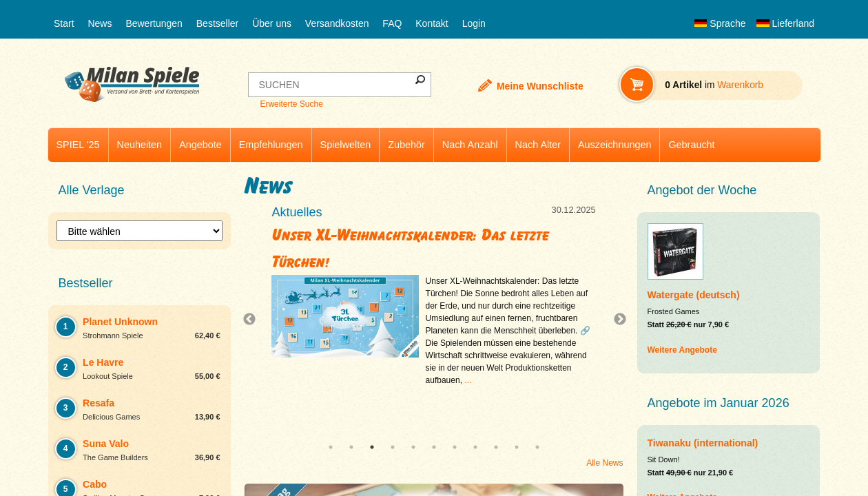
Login (474, 23)
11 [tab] (537, 447)
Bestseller (217, 23)
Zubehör (406, 145)
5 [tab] (413, 447)
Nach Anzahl (470, 145)
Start (64, 23)
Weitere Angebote (682, 350)
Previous (253, 320)
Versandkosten (337, 23)
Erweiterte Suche (291, 104)
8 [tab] (475, 447)
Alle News (604, 463)
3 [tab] (372, 447)
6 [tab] (434, 447)
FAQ (392, 23)
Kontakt (432, 23)
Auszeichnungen (614, 145)
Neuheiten (140, 145)
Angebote (200, 145)
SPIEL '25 (78, 145)
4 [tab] (393, 447)
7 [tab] (455, 447)
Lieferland (785, 23)
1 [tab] (331, 447)
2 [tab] (351, 447)
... (468, 380)
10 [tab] (517, 447)
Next (614, 320)
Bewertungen (154, 23)
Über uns (272, 23)
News (100, 23)
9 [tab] (496, 447)
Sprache (720, 23)
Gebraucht (691, 145)
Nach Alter (538, 145)
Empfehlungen (271, 145)
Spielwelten (346, 145)
